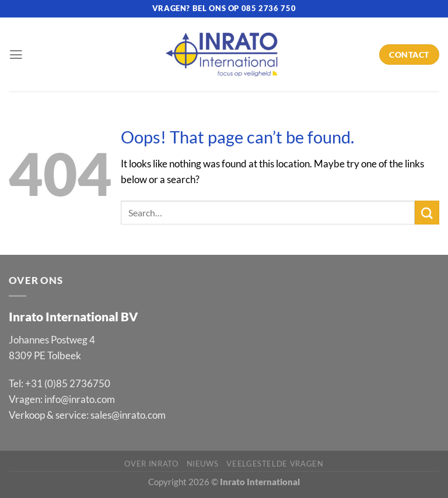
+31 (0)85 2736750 (68, 383)
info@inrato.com (80, 399)
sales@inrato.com (128, 415)
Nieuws (203, 464)
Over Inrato (151, 464)
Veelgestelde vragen (275, 464)
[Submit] (427, 213)
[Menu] (16, 55)
